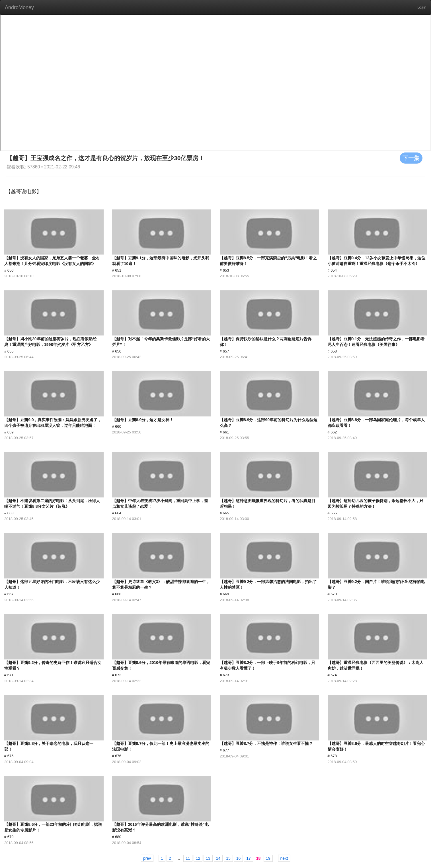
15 (228, 858)
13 (208, 858)
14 (218, 858)
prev (147, 858)
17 (249, 858)
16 (239, 858)
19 (268, 858)
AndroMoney (19, 7)
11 (188, 858)
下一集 (411, 158)
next (284, 858)
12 (198, 858)
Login (422, 7)
